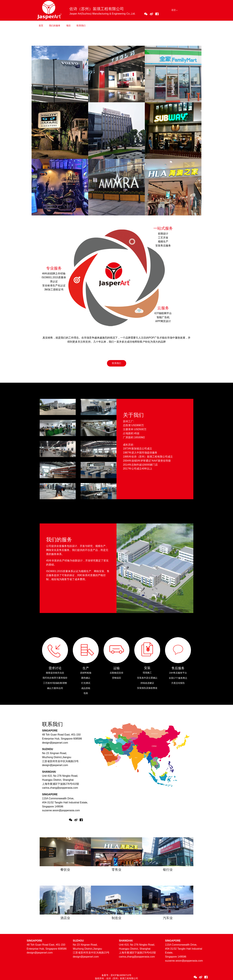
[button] (174, 10)
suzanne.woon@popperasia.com (61, 810)
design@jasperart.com (55, 743)
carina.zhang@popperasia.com (60, 788)
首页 (41, 26)
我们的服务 (55, 26)
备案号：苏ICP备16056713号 (116, 975)
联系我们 (81, 26)
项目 (68, 26)
